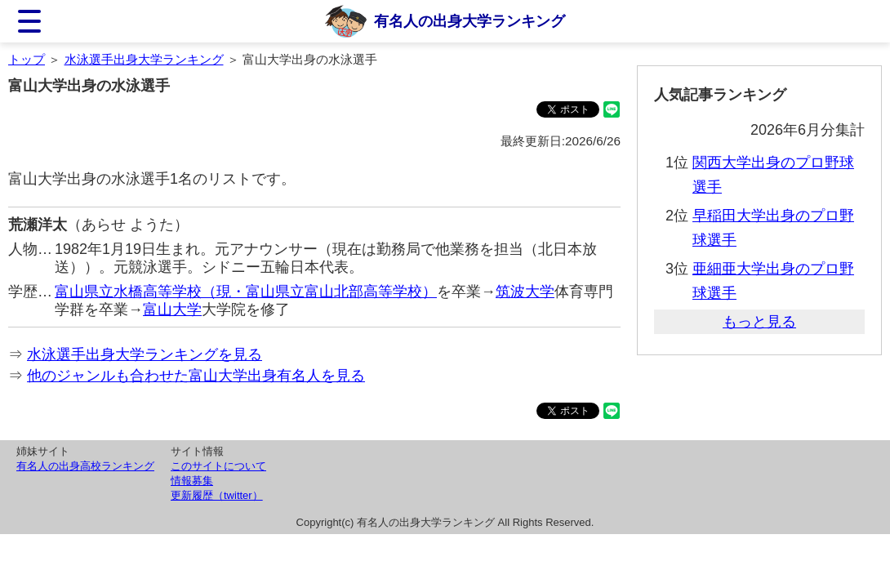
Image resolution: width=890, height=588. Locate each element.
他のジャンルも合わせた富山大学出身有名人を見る (196, 376)
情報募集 (192, 481)
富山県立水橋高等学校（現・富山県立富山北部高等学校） (246, 292)
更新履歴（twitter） (217, 495)
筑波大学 (525, 292)
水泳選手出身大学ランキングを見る (145, 354)
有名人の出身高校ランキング (85, 466)
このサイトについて (218, 466)
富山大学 (172, 310)
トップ (27, 59)
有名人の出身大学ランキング (469, 21)
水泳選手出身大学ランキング (144, 59)
